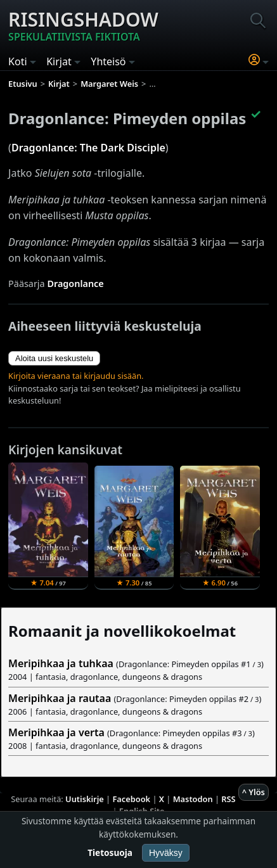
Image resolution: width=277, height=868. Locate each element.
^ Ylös (254, 792)
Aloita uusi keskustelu (54, 358)
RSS (228, 799)
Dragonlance (75, 284)
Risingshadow (83, 25)
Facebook (131, 799)
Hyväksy (166, 853)
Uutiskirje (85, 799)
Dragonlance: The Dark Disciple (88, 148)
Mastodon (193, 799)
